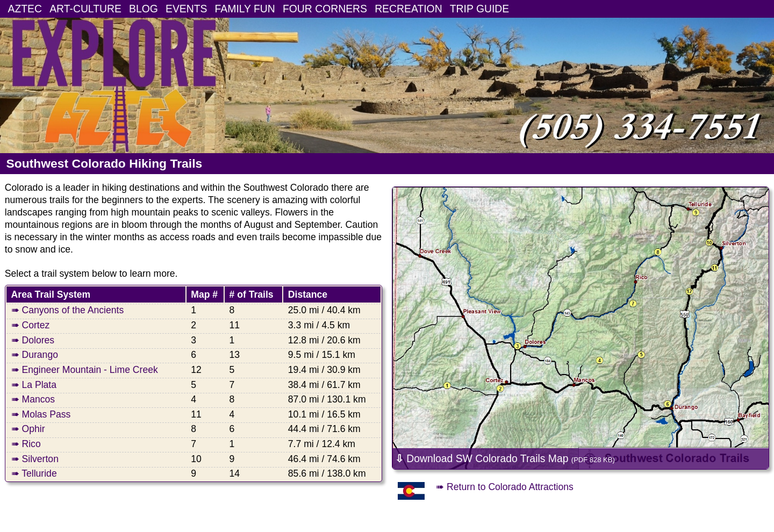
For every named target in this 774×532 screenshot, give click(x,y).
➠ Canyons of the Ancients (68, 310)
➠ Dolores (33, 340)
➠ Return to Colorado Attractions (505, 487)
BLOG (144, 9)
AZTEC (25, 9)
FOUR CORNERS (325, 9)
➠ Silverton (35, 459)
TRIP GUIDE (479, 9)
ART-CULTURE (85, 9)
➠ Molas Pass (41, 414)
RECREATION (408, 9)
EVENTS (186, 9)
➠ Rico (26, 444)
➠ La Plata (34, 385)
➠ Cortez (31, 325)
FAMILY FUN (245, 9)
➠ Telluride (34, 473)
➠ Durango (35, 355)
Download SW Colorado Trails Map (505, 458)
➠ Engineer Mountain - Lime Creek (85, 370)
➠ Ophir (28, 429)
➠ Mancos (33, 399)
